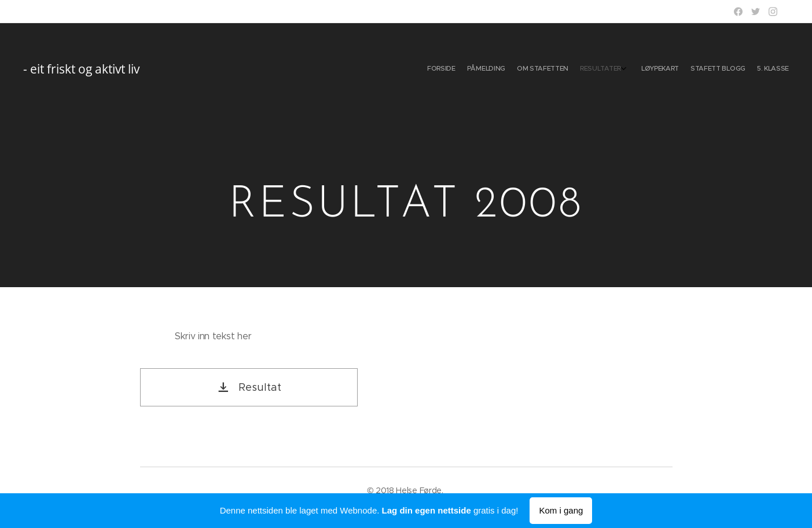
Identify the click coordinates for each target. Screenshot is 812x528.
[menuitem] (712, 69)
